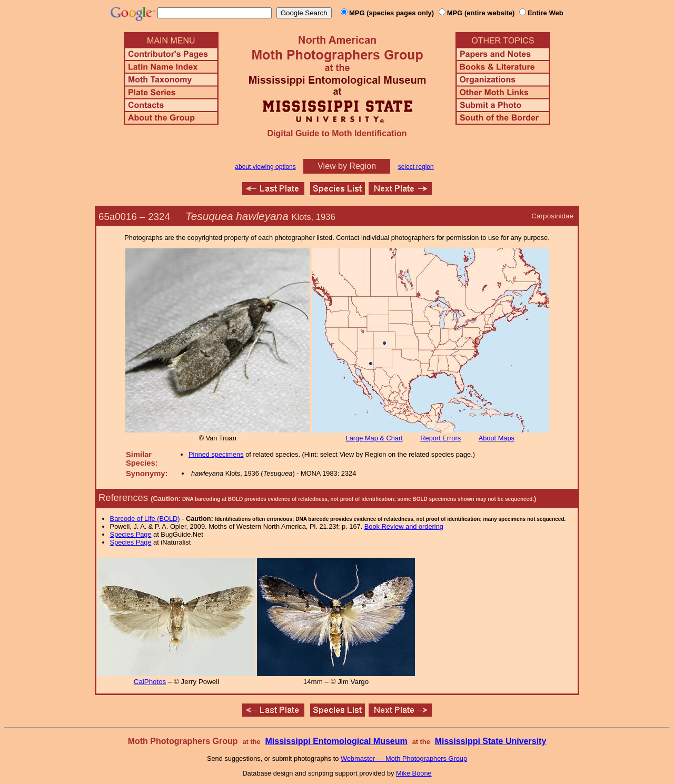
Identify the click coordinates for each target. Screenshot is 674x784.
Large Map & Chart (374, 438)
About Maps (497, 438)
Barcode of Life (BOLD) (145, 519)
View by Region (347, 166)
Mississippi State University (491, 741)
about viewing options (265, 167)
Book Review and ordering (404, 526)
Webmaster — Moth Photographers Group (404, 758)
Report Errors (440, 438)
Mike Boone (414, 773)
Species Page (131, 534)
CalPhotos (150, 682)
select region (416, 167)
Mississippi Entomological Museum (336, 741)
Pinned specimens (216, 454)
